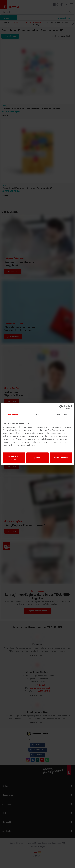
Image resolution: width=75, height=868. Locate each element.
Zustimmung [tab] (13, 414)
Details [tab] (37, 414)
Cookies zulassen (61, 458)
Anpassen (38, 458)
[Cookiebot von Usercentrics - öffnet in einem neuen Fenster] (61, 407)
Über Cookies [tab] (62, 414)
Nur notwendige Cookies (14, 458)
